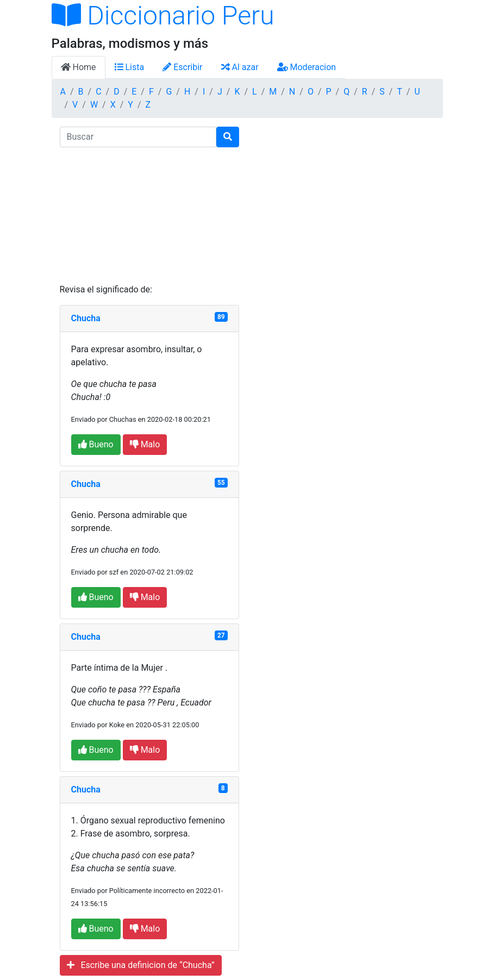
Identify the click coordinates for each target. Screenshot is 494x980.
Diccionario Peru (163, 15)
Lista (130, 67)
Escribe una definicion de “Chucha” (141, 965)
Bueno (96, 444)
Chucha (86, 318)
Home (79, 67)
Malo (145, 444)
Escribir (182, 67)
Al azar (240, 67)
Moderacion (307, 67)
